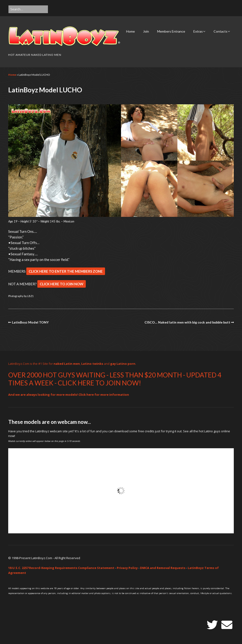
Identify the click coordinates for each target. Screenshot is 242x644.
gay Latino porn (123, 364)
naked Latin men (67, 364)
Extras (198, 31)
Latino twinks (92, 364)
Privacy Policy (127, 568)
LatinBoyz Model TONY (30, 322)
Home (131, 31)
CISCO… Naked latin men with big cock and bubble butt (187, 322)
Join (146, 31)
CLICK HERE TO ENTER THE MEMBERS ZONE (66, 271)
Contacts (221, 31)
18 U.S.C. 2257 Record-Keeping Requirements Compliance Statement (61, 568)
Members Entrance (171, 31)
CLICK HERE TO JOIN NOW (62, 284)
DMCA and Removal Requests (163, 568)
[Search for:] (28, 9)
